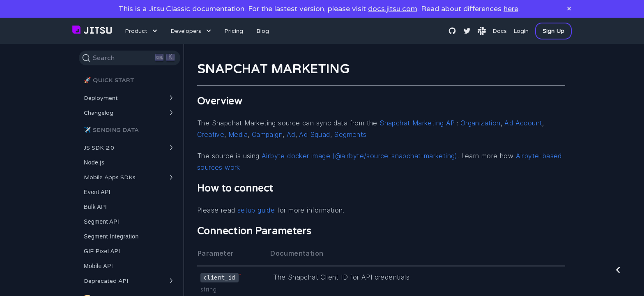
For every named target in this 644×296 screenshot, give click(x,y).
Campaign (267, 134)
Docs (500, 31)
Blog (263, 31)
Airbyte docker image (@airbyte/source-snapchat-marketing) (360, 156)
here (511, 9)
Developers (192, 31)
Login (521, 31)
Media (238, 134)
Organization (481, 123)
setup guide (256, 210)
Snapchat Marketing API (418, 123)
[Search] (130, 58)
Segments (350, 134)
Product (142, 31)
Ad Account (523, 123)
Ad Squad (314, 134)
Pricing (234, 31)
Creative (211, 134)
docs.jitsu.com (393, 9)
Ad (291, 134)
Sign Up (553, 31)
